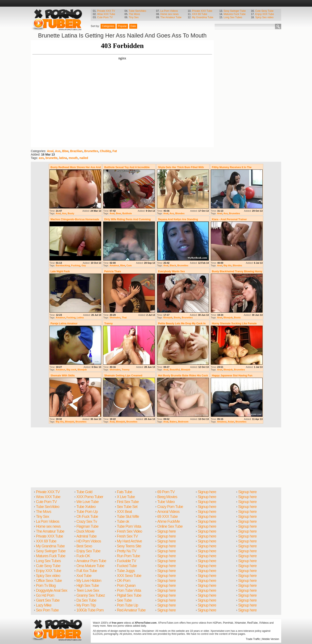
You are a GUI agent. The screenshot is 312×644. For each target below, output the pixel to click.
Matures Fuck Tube (235, 14)
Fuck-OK (83, 556)
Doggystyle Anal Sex (52, 590)
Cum (129, 265)
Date (133, 26)
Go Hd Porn (45, 595)
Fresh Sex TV (127, 536)
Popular (122, 26)
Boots (177, 318)
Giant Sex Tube (48, 600)
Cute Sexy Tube (264, 11)
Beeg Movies (167, 497)
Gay (84, 265)
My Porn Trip (86, 605)
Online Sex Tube (170, 526)
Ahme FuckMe (169, 521)
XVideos (264, 623)
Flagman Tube (87, 526)
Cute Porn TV (105, 17)
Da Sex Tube (86, 600)
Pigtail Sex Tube (129, 595)
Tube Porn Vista (129, 526)
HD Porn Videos (89, 541)
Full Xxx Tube (87, 571)
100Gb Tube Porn (90, 610)
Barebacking (63, 265)
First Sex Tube (128, 502)
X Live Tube (126, 497)
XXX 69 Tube (200, 14)
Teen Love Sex (88, 590)
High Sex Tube (88, 586)
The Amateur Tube (171, 17)
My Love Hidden (89, 581)
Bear (119, 213)
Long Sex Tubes (233, 17)
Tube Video (166, 502)
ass (41, 158)
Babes (173, 422)
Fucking (76, 265)
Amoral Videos (168, 512)
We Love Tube (88, 502)
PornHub (228, 623)
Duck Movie (85, 531)
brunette (52, 158)
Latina (80, 318)
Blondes (180, 213)
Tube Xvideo (86, 507)
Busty (71, 213)
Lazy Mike (44, 605)
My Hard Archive (129, 541)
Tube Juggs (126, 571)
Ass (58, 151)
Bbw (65, 151)
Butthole (127, 213)
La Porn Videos (169, 11)
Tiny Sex (134, 17)
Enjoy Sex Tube (88, 551)
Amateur (114, 265)
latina (63, 158)
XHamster (240, 623)
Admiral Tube (86, 536)
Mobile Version (271, 639)
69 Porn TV (166, 492)
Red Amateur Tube (131, 610)
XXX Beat (124, 512)
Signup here (166, 531)
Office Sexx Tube (49, 581)
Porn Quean (126, 586)
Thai (124, 318)
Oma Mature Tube (90, 566)
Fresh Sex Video (129, 531)
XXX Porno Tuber (90, 497)
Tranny (126, 370)
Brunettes (91, 151)
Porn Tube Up (127, 605)
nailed (84, 158)
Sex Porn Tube (47, 610)
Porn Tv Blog (46, 586)
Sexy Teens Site (129, 546)
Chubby (105, 151)
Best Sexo (84, 546)
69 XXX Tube (167, 517)
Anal (50, 151)
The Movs (134, 14)
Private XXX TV (106, 11)
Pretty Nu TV (127, 551)
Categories (108, 26)
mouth (73, 158)
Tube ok (123, 521)
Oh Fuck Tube (87, 517)
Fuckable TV (126, 561)
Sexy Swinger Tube (235, 11)
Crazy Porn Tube (170, 507)
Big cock (71, 370)
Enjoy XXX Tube (265, 14)
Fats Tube (124, 492)
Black (173, 265)
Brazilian (76, 151)
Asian (231, 422)
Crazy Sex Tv (87, 521)
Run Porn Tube (128, 556)
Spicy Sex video (264, 17)
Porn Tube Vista (129, 590)
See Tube (124, 600)
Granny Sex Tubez (91, 595)
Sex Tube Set (127, 507)
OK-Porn (124, 581)
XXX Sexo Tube (129, 576)
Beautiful (175, 370)
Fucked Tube (127, 566)
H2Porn (217, 623)
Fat (115, 151)
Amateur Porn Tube (91, 561)
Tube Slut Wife (128, 517)
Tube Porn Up (87, 512)
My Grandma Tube (203, 17)
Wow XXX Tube (106, 14)
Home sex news (169, 14)
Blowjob (168, 318)
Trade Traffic (253, 639)
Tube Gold (84, 492)
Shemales (115, 318)
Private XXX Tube (202, 11)
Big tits (227, 265)
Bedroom (183, 422)
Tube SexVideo (137, 11)
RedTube (252, 623)
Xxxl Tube (84, 576)
